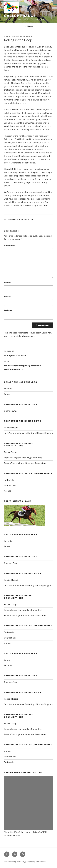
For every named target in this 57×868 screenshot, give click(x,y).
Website (8, 310)
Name (8, 283)
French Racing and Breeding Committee (23, 458)
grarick (27, 36)
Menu (29, 26)
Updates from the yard (21, 220)
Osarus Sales (10, 485)
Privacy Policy (10, 862)
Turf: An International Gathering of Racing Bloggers (28, 433)
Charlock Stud (11, 411)
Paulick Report (11, 428)
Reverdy (8, 389)
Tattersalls (9, 480)
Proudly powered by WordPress (32, 862)
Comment (10, 246)
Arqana (7, 491)
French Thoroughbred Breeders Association (25, 463)
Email (7, 297)
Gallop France (20, 16)
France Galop (10, 452)
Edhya (7, 394)
